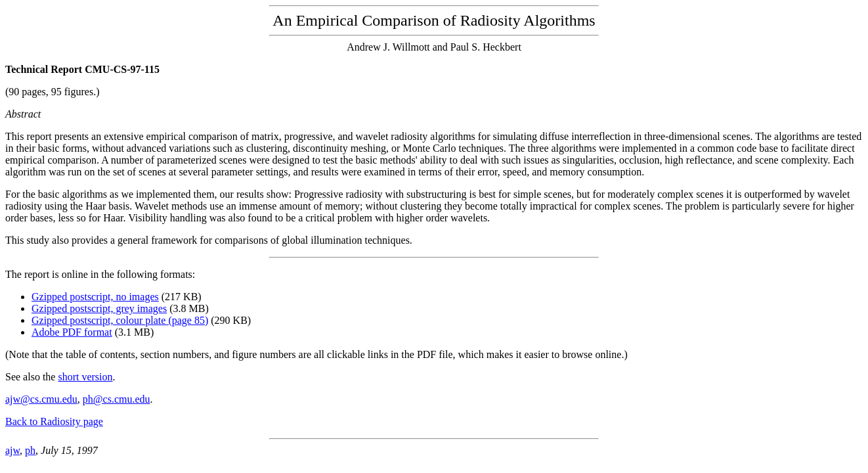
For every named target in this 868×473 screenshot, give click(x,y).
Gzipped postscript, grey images (99, 308)
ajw (12, 450)
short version (85, 377)
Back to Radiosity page (54, 421)
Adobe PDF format (72, 332)
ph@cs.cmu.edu (117, 399)
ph (30, 450)
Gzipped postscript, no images (95, 297)
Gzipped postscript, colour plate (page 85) (120, 320)
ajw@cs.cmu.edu (41, 399)
